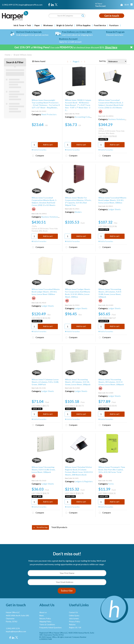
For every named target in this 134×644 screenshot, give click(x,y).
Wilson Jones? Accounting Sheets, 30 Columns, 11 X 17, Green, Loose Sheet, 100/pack (111, 382)
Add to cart (48, 145)
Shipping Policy (45, 622)
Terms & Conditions (47, 625)
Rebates (72, 625)
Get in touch (112, 16)
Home (8, 55)
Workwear (48, 25)
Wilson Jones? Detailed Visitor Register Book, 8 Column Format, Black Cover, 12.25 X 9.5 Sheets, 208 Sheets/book (79, 471)
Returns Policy (45, 619)
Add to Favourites (39, 150)
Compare (37, 156)
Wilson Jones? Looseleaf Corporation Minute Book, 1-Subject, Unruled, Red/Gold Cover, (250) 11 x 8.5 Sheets (44, 201)
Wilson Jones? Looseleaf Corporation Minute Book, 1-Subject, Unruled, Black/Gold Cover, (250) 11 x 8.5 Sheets (111, 104)
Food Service (100, 25)
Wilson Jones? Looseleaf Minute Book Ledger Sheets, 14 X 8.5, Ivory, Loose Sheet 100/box (46, 292)
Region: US (73, 628)
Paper (37, 25)
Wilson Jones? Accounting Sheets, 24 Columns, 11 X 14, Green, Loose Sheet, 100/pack (78, 382)
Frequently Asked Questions (51, 628)
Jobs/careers (74, 619)
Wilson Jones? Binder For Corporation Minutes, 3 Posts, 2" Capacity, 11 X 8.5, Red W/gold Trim (78, 201)
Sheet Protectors (49, 114)
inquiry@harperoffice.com (31, 5)
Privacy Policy (75, 622)
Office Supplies (83, 25)
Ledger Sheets (114, 209)
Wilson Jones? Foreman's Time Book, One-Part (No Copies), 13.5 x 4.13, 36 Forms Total (112, 470)
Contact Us (73, 612)
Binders (78, 212)
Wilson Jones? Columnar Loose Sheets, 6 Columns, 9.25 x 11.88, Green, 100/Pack (45, 382)
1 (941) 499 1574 (10, 5)
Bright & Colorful (65, 25)
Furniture (114, 25)
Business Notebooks (117, 119)
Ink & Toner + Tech (22, 25)
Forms (111, 484)
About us (43, 612)
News (42, 616)
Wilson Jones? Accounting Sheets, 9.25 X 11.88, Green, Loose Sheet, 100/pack (43, 470)
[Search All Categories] (67, 16)
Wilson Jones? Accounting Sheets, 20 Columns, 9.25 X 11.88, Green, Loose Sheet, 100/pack (110, 293)
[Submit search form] (83, 16)
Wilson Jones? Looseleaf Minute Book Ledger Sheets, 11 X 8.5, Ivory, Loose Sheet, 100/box (112, 200)
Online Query (74, 616)
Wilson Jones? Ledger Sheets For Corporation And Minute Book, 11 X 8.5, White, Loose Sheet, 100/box (78, 293)
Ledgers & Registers (84, 481)
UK (80, 628)
